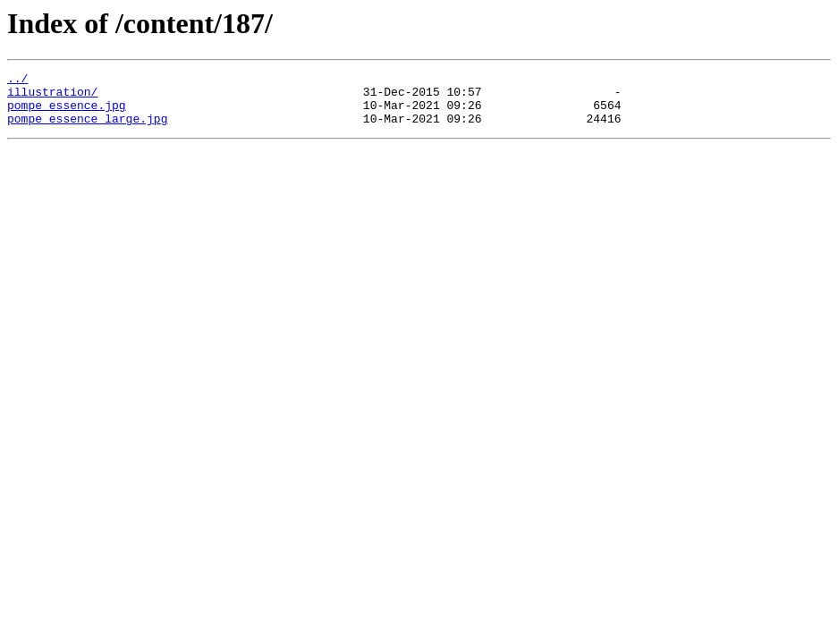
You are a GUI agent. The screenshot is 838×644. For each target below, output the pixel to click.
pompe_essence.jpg (67, 113)
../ (17, 80)
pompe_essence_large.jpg (87, 129)
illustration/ (52, 97)
